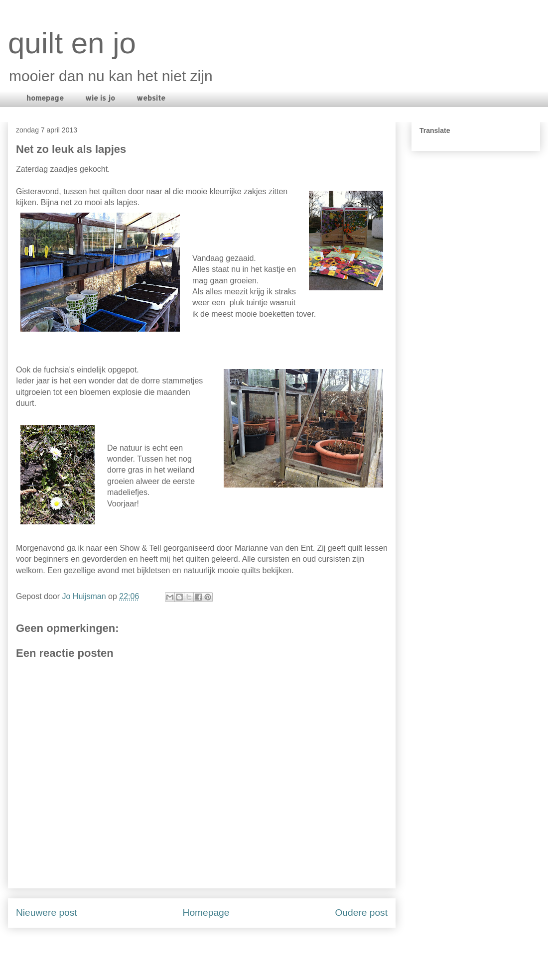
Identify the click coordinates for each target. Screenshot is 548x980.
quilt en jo (72, 43)
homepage (45, 98)
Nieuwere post (47, 913)
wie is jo (100, 98)
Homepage (206, 913)
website (151, 98)
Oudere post (361, 913)
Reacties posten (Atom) (229, 950)
